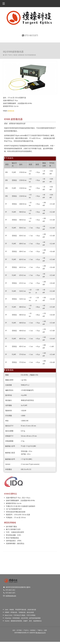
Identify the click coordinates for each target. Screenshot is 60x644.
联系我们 (33, 630)
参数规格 (10, 370)
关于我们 (19, 630)
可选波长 (10, 158)
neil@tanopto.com (11, 596)
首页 (14, 630)
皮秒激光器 (11, 111)
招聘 (46, 630)
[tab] (30, 158)
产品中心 (26, 630)
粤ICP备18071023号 (41, 633)
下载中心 (40, 630)
